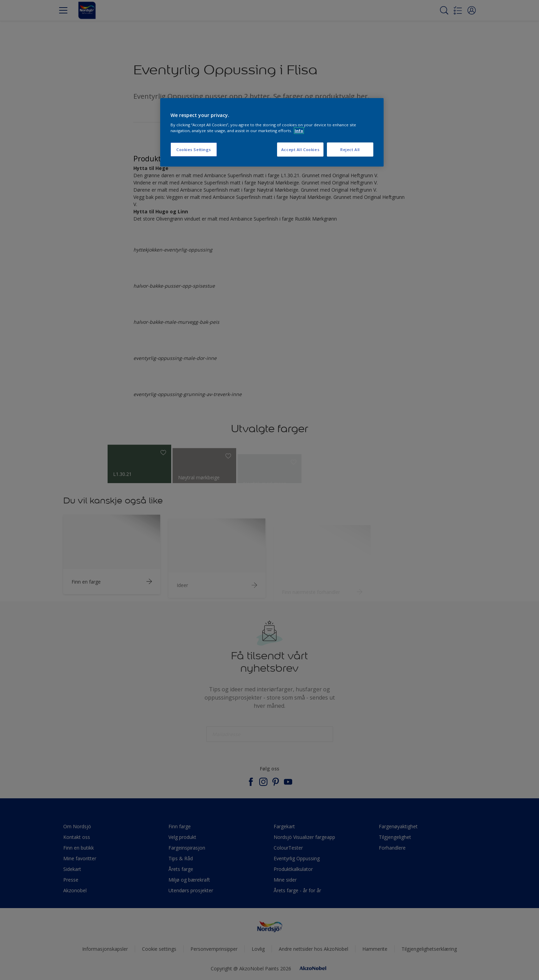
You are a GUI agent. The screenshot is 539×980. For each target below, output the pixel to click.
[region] (272, 132)
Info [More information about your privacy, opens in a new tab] (299, 131)
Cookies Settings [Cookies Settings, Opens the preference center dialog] (194, 150)
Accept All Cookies (300, 150)
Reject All (350, 150)
